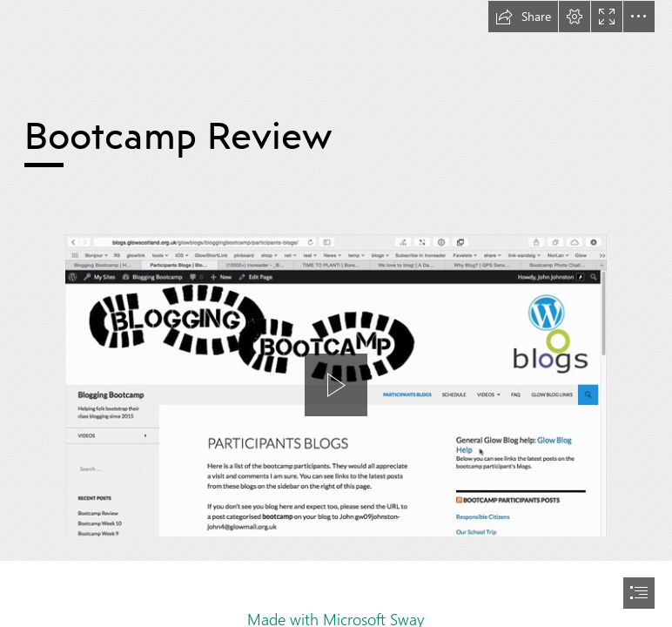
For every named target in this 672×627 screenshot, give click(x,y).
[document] (336, 313)
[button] (523, 17)
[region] (336, 404)
